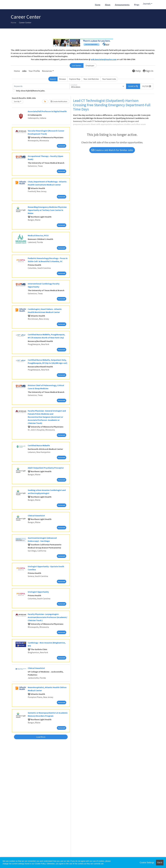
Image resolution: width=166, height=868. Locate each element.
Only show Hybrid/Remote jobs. (31, 91)
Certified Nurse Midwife (39, 445)
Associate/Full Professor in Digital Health (47, 111)
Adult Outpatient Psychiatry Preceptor (46, 468)
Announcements (122, 5)
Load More (41, 737)
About (108, 5)
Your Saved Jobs (109, 79)
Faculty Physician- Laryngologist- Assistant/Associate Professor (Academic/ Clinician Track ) (47, 617)
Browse (63, 79)
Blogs (137, 5)
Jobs (24, 71)
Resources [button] (47, 71)
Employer (90, 65)
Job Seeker (77, 65)
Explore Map (75, 79)
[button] (147, 86)
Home (98, 5)
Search (53, 79)
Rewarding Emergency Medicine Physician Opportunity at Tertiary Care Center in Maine (47, 210)
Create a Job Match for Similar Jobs (112, 150)
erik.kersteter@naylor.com (104, 59)
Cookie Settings (147, 863)
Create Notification (59, 101)
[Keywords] (41, 86)
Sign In (148, 71)
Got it (160, 863)
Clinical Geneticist (36, 516)
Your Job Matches (91, 79)
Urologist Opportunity (38, 592)
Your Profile (34, 71)
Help (137, 71)
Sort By (17, 101)
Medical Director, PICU (38, 235)
